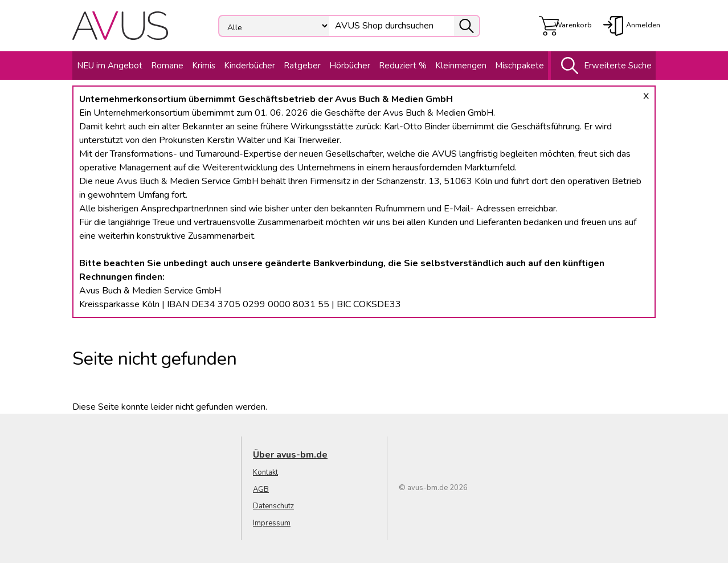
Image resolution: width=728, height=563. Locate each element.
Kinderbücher (250, 66)
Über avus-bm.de (290, 455)
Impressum (272, 523)
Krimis (204, 66)
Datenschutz (273, 506)
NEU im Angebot (110, 66)
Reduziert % (403, 66)
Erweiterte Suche (604, 66)
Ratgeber (302, 66)
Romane (167, 66)
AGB (261, 489)
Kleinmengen (461, 66)
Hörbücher (350, 66)
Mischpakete (520, 66)
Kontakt (265, 472)
